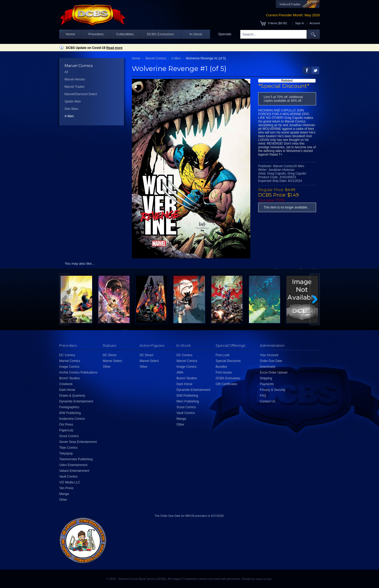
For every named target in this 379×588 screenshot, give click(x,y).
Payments (267, 384)
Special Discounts (228, 361)
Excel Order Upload (274, 372)
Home (70, 34)
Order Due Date (271, 361)
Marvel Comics (156, 58)
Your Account (269, 355)
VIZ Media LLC (70, 482)
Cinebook (66, 384)
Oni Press (66, 425)
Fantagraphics (69, 407)
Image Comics (69, 367)
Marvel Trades (74, 87)
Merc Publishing (188, 401)
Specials (225, 34)
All (66, 72)
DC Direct (109, 355)
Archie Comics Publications (78, 372)
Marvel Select (112, 361)
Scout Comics (69, 436)
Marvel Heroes (75, 79)
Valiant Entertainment (74, 471)
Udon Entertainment (73, 465)
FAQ (263, 396)
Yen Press (66, 488)
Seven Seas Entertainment (78, 442)
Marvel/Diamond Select (81, 94)
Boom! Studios (69, 378)
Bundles (221, 367)
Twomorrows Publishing (76, 459)
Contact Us (268, 401)
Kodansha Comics (72, 419)
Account (315, 23)
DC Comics (67, 355)
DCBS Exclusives (160, 34)
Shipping (266, 378)
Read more (114, 48)
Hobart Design (263, 579)
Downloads (268, 367)
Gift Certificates (226, 384)
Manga (64, 494)
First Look (223, 355)
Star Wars (71, 109)
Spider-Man (73, 101)
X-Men (69, 116)
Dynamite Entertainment (76, 401)
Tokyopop (66, 453)
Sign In (300, 23)
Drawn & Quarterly (72, 396)
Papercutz (66, 430)
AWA (180, 372)
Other (63, 500)
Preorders (96, 34)
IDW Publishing (70, 413)
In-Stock (196, 34)
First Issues (224, 372)
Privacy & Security (273, 390)
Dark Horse (67, 390)
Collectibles (125, 34)
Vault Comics (68, 477)
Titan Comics (68, 448)
